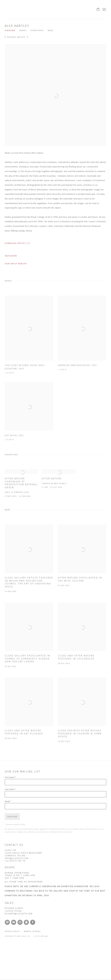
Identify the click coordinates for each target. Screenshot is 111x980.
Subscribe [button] (12, 817)
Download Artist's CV (19, 244)
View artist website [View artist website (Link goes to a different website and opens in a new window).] (16, 264)
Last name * (10, 789)
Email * (8, 801)
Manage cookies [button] (32, 931)
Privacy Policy (92, 829)
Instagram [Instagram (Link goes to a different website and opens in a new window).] (11, 256)
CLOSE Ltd (38, 10)
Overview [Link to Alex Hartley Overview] (10, 30)
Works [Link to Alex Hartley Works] (23, 30)
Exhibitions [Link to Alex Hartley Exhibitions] (37, 30)
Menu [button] (104, 10)
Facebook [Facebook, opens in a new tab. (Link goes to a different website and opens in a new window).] (33, 922)
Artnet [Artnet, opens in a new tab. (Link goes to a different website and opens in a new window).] (26, 922)
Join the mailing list (14, 922)
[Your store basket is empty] (98, 10)
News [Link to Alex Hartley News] (51, 30)
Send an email (7, 922)
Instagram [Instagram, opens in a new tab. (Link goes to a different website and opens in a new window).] (20, 922)
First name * (10, 777)
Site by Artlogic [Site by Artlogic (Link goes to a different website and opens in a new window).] (41, 936)
